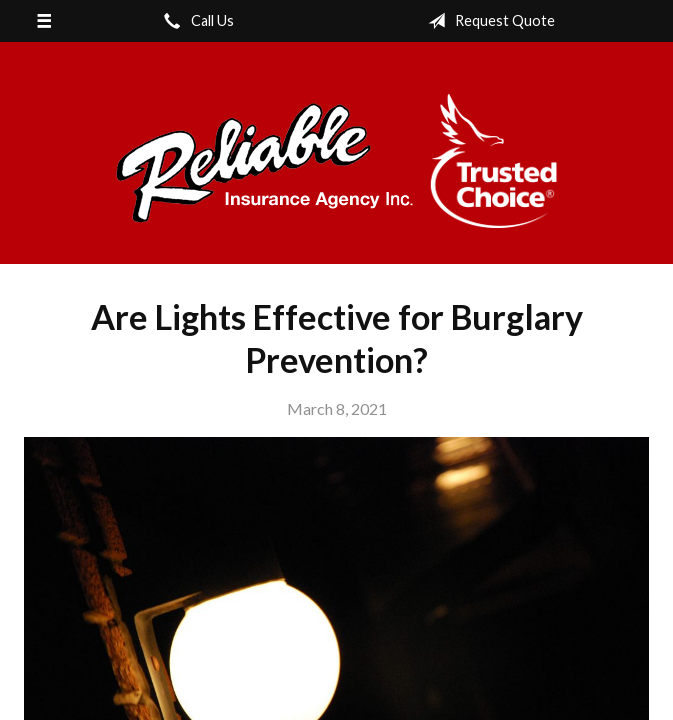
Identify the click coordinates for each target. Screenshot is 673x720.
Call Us (195, 21)
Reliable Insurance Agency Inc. (337, 162)
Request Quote (487, 21)
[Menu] (44, 21)
